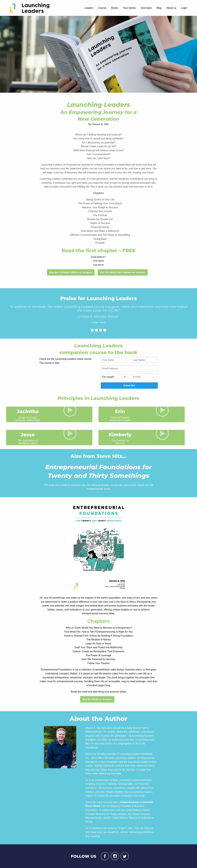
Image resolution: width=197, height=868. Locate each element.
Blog (159, 8)
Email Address (99, 257)
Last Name (98, 265)
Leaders (89, 8)
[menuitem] (30, 8)
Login (184, 8)
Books (115, 8)
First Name (98, 261)
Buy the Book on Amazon (97, 699)
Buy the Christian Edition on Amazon (71, 272)
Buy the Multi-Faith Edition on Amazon (123, 272)
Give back (146, 8)
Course (102, 8)
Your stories (129, 8)
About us (171, 8)
